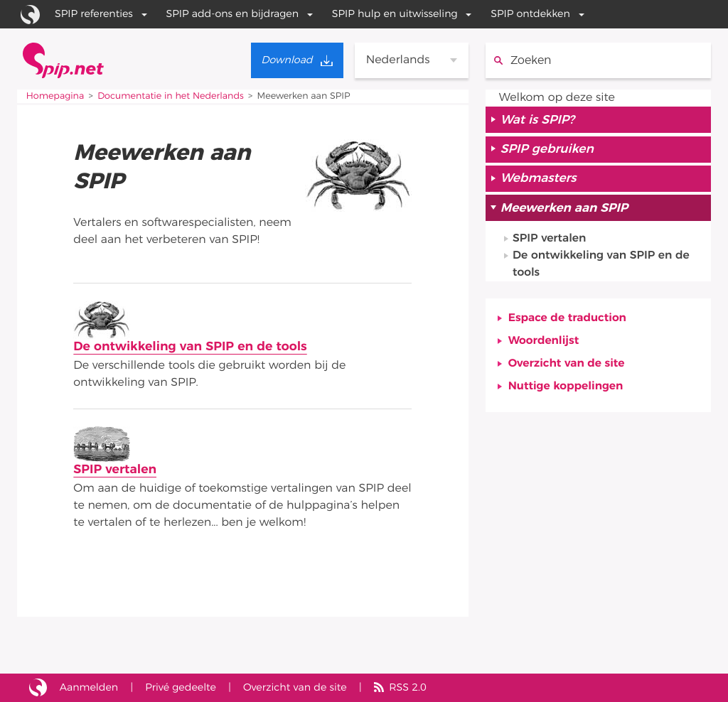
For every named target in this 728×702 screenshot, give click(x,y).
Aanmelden (89, 687)
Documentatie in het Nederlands (171, 96)
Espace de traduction (567, 318)
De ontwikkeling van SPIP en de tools (190, 347)
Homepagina (55, 96)
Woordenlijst (544, 341)
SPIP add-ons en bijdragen (233, 14)
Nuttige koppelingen (566, 387)
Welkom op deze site (557, 98)
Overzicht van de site (567, 364)
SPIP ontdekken (530, 14)
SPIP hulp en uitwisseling (395, 14)
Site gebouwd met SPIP (38, 688)
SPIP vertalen (115, 470)
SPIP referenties (94, 14)
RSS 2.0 (407, 687)
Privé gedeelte (181, 687)
